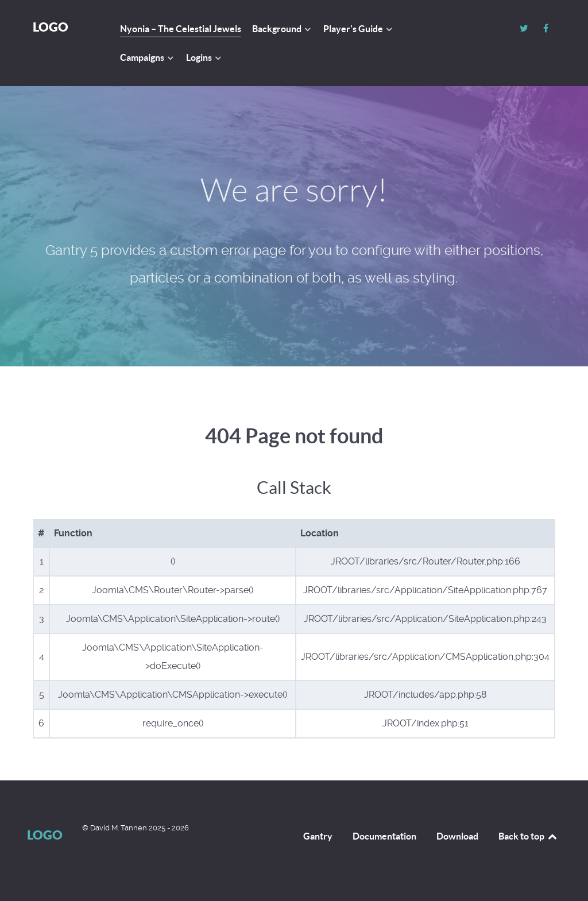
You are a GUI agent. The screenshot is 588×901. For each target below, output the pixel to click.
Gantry (318, 836)
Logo (51, 27)
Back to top (528, 836)
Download (457, 836)
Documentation (384, 836)
